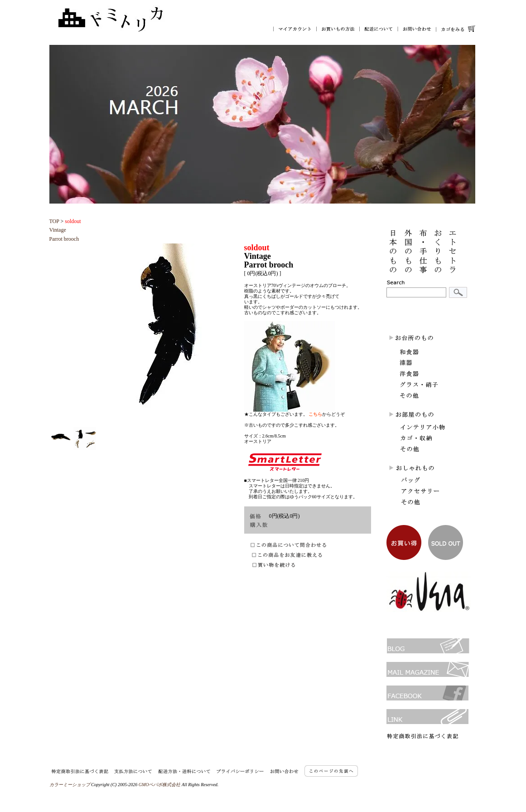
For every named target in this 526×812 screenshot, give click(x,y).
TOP (54, 221)
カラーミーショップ (70, 785)
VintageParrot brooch (65, 230)
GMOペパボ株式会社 (160, 785)
